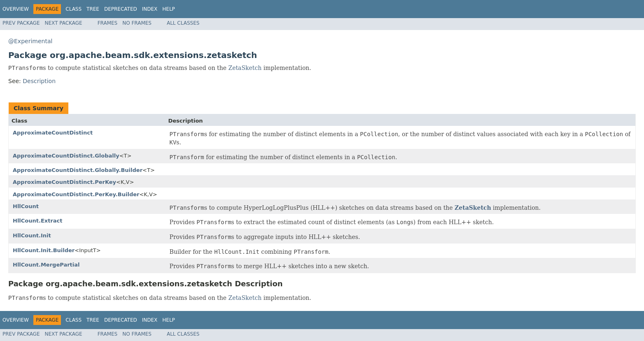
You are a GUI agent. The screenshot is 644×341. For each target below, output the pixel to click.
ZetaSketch (245, 68)
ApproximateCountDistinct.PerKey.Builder (76, 194)
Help (169, 9)
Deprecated (121, 9)
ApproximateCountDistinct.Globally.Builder (78, 170)
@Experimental (30, 41)
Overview (16, 9)
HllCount (26, 206)
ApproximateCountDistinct (53, 133)
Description (39, 81)
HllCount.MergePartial (46, 265)
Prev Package (21, 23)
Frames (108, 23)
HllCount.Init (32, 235)
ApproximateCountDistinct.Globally (66, 156)
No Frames (137, 23)
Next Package (64, 23)
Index (150, 9)
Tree (93, 9)
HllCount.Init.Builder (44, 250)
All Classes (183, 23)
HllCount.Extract (38, 221)
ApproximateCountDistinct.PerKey (64, 182)
